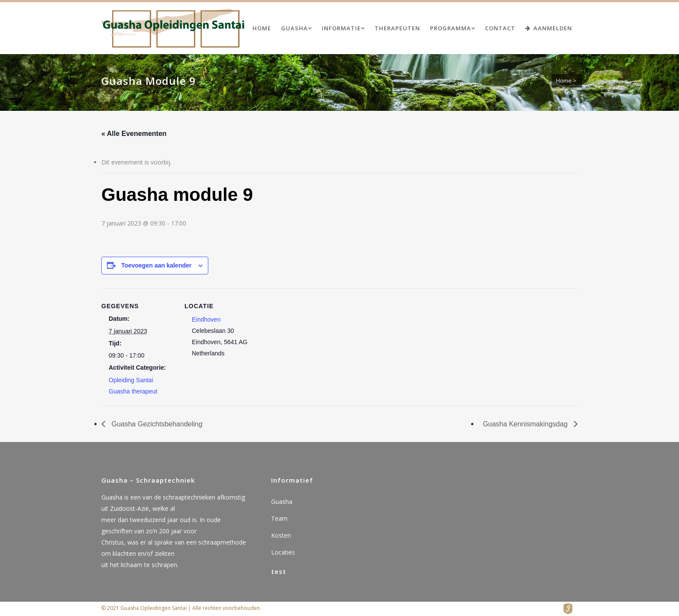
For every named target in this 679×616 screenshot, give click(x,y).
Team (279, 518)
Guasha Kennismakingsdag (526, 424)
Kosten (281, 535)
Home (564, 81)
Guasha (282, 502)
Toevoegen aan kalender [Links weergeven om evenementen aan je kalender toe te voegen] (156, 265)
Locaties (283, 552)
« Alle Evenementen (134, 134)
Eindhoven (206, 319)
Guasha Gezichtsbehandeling (156, 424)
